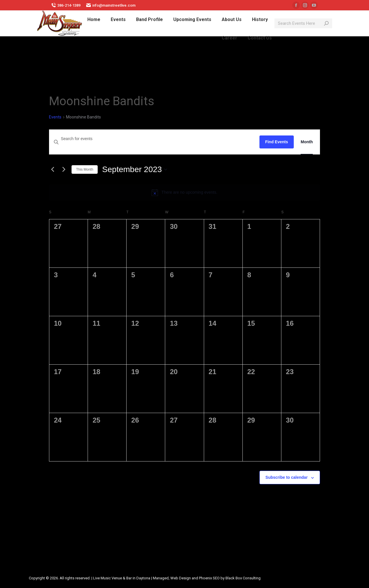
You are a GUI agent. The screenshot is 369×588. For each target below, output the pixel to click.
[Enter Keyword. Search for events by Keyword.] (154, 139)
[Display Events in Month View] (307, 142)
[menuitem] (94, 20)
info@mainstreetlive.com (111, 5)
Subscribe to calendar (287, 477)
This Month (85, 169)
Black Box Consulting (243, 578)
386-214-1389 (66, 5)
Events (55, 117)
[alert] (184, 193)
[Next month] (64, 169)
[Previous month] (52, 169)
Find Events (277, 142)
